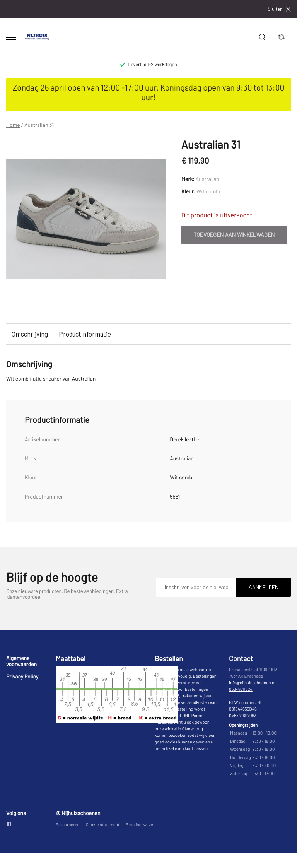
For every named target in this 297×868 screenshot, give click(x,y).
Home (13, 125)
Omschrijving (30, 334)
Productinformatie (85, 334)
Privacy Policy (22, 676)
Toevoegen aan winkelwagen (234, 235)
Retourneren (68, 825)
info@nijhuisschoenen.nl (252, 683)
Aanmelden (264, 587)
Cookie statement (103, 825)
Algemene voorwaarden (21, 661)
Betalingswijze (139, 825)
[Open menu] (11, 37)
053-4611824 (241, 689)
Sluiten (279, 9)
